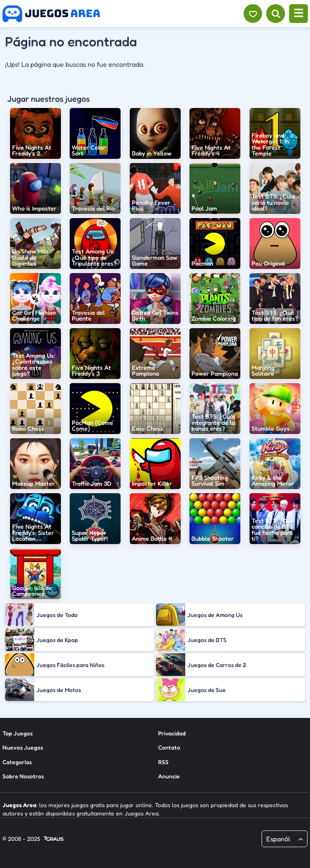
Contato (169, 747)
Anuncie (169, 776)
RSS (163, 762)
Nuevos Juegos (23, 747)
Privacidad (172, 733)
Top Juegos (18, 733)
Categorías (17, 762)
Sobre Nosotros (23, 776)
